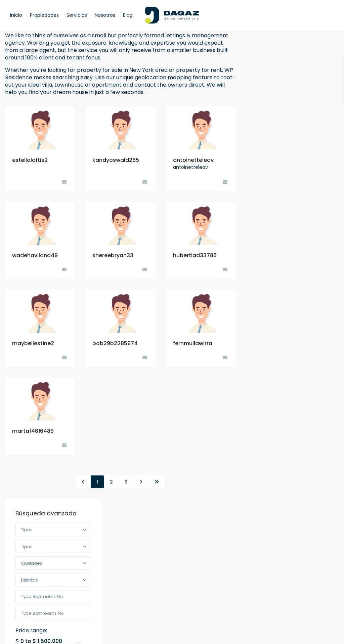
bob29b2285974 (115, 343)
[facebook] (17, 605)
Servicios (77, 15)
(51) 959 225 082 (119, 546)
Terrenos (266, 390)
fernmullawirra (193, 343)
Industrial (271, 362)
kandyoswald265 (116, 160)
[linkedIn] (34, 605)
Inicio (16, 15)
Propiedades (44, 15)
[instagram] (51, 605)
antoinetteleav (193, 160)
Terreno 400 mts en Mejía (309, 233)
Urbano (270, 403)
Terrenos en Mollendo (308, 286)
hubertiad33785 (195, 255)
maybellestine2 (33, 343)
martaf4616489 (33, 431)
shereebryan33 (113, 255)
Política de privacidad (305, 634)
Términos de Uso (252, 634)
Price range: (272, 147)
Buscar (292, 175)
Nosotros (105, 15)
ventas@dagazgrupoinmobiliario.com (134, 564)
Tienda (269, 376)
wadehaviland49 (35, 255)
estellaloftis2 (30, 160)
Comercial (268, 348)
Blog (128, 15)
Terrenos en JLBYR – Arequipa (308, 263)
